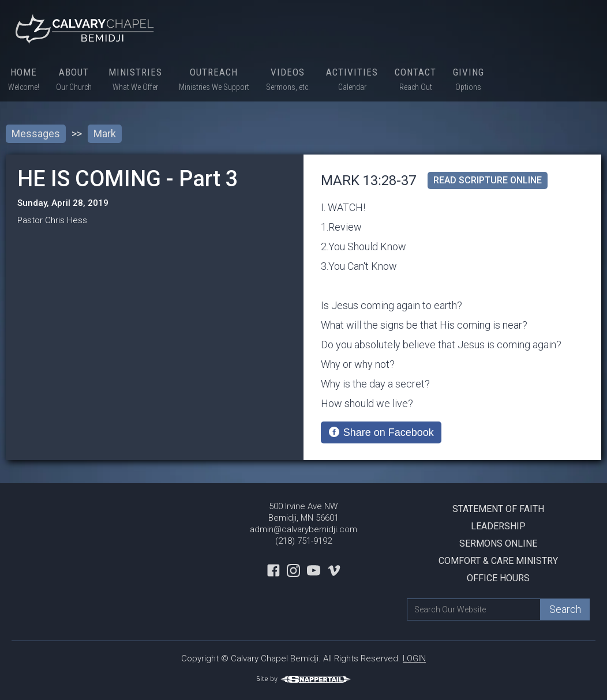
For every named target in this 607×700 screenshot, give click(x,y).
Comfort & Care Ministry (498, 561)
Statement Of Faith (498, 509)
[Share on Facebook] (381, 432)
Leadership (498, 526)
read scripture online (488, 180)
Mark (105, 133)
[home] (87, 29)
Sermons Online (498, 543)
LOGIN (414, 658)
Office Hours (498, 578)
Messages (36, 133)
